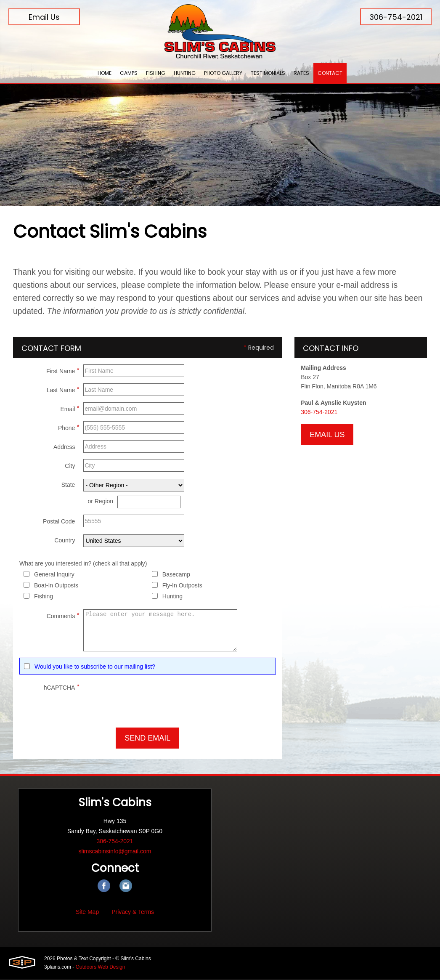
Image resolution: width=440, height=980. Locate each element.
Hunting (172, 598)
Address (64, 449)
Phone (69, 428)
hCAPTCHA (62, 688)
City (70, 467)
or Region (100, 503)
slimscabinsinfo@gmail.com (115, 853)
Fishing (44, 598)
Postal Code (59, 523)
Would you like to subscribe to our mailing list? (95, 668)
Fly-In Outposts (182, 587)
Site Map (87, 913)
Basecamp (176, 576)
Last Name (63, 390)
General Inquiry (54, 576)
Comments (63, 616)
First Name (63, 372)
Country (65, 542)
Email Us (44, 17)
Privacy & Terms (133, 913)
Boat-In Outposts (56, 587)
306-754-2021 (396, 17)
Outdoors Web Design (101, 968)
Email (70, 409)
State (68, 486)
